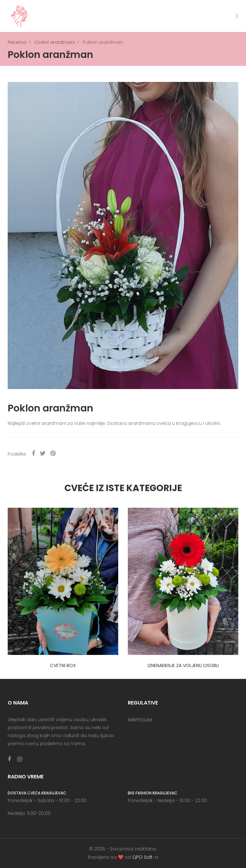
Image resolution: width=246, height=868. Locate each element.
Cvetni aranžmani (54, 42)
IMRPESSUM (140, 720)
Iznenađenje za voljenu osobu (183, 665)
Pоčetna (17, 42)
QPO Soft (142, 857)
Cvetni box (63, 665)
